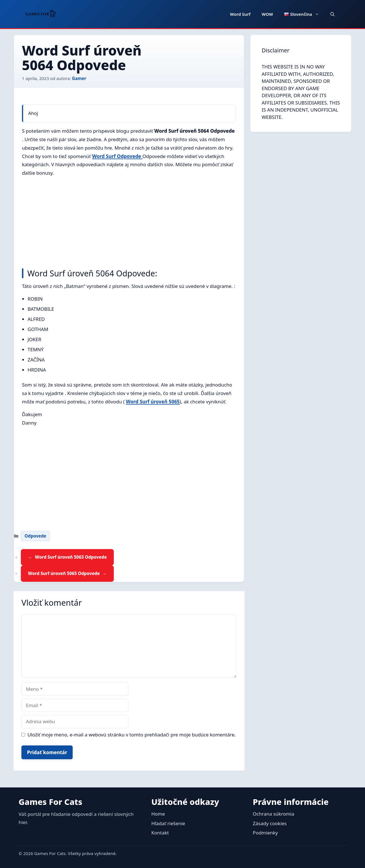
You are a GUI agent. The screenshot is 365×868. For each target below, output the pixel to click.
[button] (332, 14)
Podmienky (265, 833)
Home (158, 814)
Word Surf (240, 14)
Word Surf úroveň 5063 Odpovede (71, 557)
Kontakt (160, 833)
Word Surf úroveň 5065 (153, 402)
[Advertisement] (129, 221)
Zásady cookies (270, 823)
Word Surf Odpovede (117, 156)
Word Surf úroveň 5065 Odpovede (64, 573)
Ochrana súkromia (274, 814)
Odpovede (35, 536)
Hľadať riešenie (168, 823)
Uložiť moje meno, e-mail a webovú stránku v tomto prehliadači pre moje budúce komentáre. (132, 735)
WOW (267, 14)
